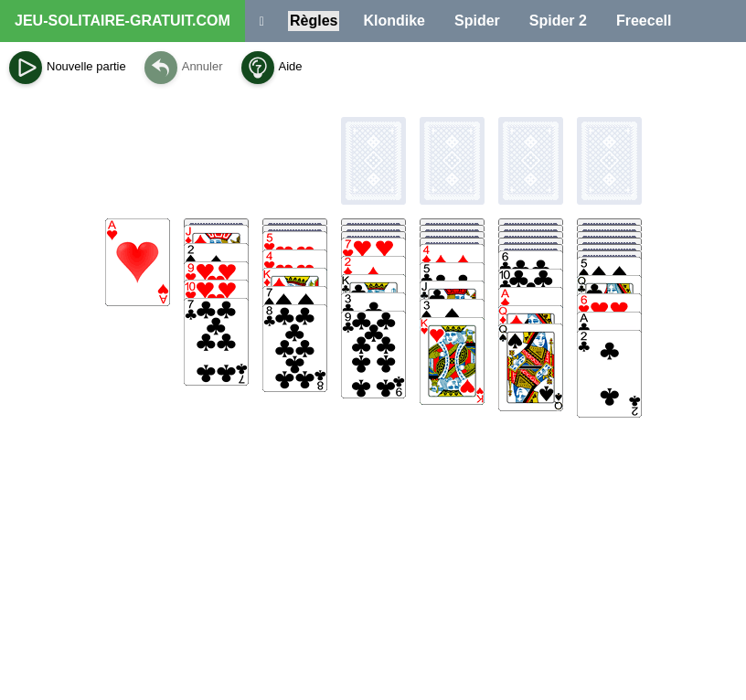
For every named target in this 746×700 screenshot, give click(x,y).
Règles (314, 21)
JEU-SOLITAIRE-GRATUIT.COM (123, 21)
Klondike (394, 21)
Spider (477, 21)
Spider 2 (558, 21)
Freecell (644, 21)
